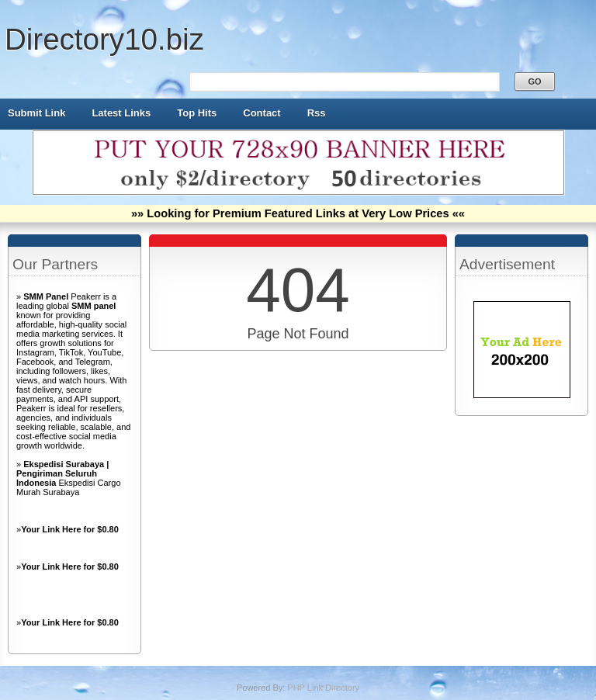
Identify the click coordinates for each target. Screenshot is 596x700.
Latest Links (121, 113)
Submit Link (36, 113)
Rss (317, 113)
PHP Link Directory (323, 688)
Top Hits (197, 113)
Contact (262, 113)
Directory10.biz (104, 39)
